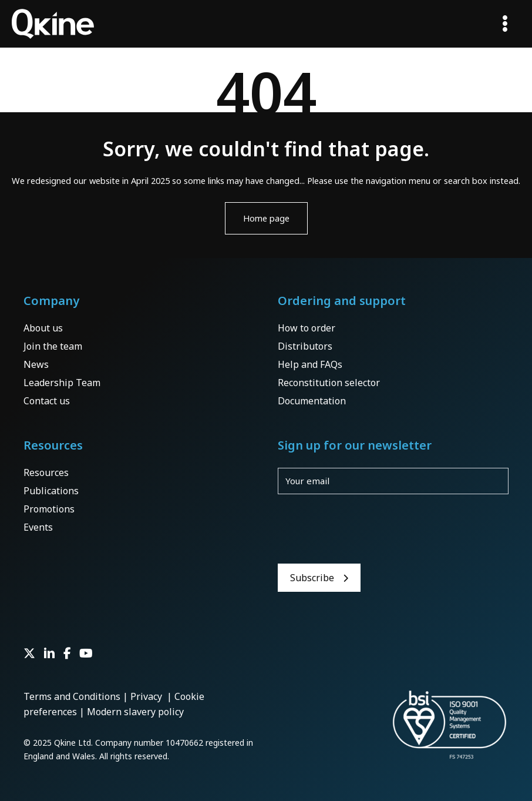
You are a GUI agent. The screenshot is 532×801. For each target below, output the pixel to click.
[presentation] (367, 529)
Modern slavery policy (135, 712)
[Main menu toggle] (505, 24)
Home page (266, 218)
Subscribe (312, 578)
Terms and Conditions (72, 696)
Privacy (147, 696)
